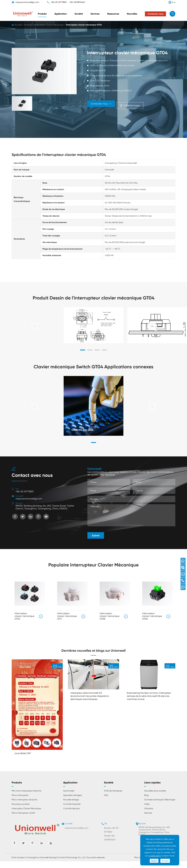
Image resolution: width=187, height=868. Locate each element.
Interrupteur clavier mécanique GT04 (84, 25)
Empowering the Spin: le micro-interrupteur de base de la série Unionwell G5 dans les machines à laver (147, 705)
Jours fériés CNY (24, 760)
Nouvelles (132, 14)
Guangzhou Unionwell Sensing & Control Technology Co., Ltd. (57, 864)
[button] (152, 326)
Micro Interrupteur (20, 802)
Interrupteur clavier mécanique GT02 (24, 616)
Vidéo (147, 811)
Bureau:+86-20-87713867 (112, 837)
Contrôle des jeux (84, 429)
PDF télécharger (146, 105)
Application (61, 14)
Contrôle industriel (72, 811)
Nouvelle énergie (71, 806)
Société (79, 14)
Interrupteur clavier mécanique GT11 (67, 616)
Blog (146, 802)
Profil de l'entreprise (113, 798)
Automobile (69, 798)
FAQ (106, 802)
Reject (154, 861)
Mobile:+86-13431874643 (110, 844)
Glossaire (149, 815)
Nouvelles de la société (155, 798)
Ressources (113, 14)
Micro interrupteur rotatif (23, 820)
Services (95, 14)
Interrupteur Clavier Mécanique (49, 25)
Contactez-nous (106, 105)
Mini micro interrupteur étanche (26, 798)
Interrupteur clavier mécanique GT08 (110, 616)
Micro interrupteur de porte (24, 806)
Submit (96, 536)
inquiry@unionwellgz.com (27, 2)
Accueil (18, 25)
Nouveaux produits (21, 811)
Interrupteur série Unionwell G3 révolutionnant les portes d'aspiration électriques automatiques (92, 703)
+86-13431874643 (77, 2)
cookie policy (155, 856)
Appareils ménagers (73, 802)
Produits (42, 14)
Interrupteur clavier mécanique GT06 (152, 616)
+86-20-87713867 (59, 2)
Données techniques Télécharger (160, 806)
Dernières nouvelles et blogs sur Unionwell (94, 653)
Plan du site (140, 864)
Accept (165, 861)
